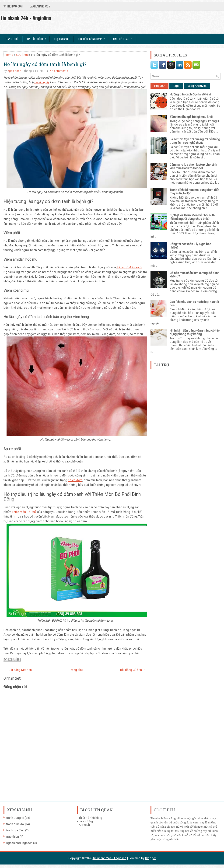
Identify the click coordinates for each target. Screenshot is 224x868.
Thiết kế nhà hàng (90, 818)
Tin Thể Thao (124, 37)
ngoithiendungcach (19, 843)
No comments (59, 71)
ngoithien (13, 837)
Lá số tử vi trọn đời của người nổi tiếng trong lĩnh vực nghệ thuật (195, 141)
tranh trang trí (15, 818)
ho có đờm (75, 480)
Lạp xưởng (86, 821)
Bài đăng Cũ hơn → (133, 670)
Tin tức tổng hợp (93, 37)
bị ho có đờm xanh (130, 267)
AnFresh (84, 825)
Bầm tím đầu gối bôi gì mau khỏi (191, 117)
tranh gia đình (15, 830)
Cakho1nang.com (40, 6)
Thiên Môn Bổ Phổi (24, 512)
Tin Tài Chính (38, 37)
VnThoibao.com (13, 6)
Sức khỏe (22, 55)
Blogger (150, 858)
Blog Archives (197, 86)
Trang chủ (11, 39)
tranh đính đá (15, 824)
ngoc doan (14, 71)
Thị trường (62, 39)
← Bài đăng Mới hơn (18, 670)
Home (9, 55)
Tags (176, 86)
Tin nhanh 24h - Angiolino (25, 18)
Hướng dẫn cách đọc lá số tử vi (190, 94)
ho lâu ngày (42, 82)
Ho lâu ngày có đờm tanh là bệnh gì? (45, 64)
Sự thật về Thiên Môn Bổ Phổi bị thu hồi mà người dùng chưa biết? (193, 217)
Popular (159, 86)
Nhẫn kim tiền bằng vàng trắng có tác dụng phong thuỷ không (195, 332)
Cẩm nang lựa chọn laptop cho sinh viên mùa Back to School (193, 166)
